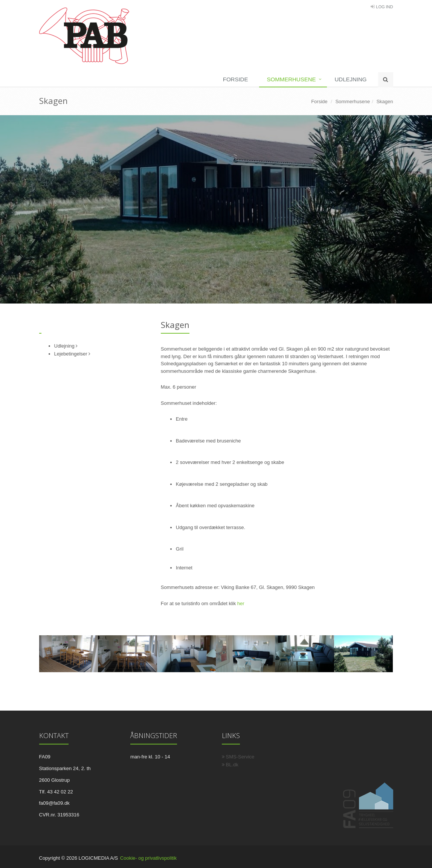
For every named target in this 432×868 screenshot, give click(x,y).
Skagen (385, 101)
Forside (236, 79)
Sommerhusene (291, 79)
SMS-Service (238, 757)
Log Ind (384, 7)
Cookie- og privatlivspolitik (148, 858)
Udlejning (350, 79)
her (241, 603)
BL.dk (230, 765)
